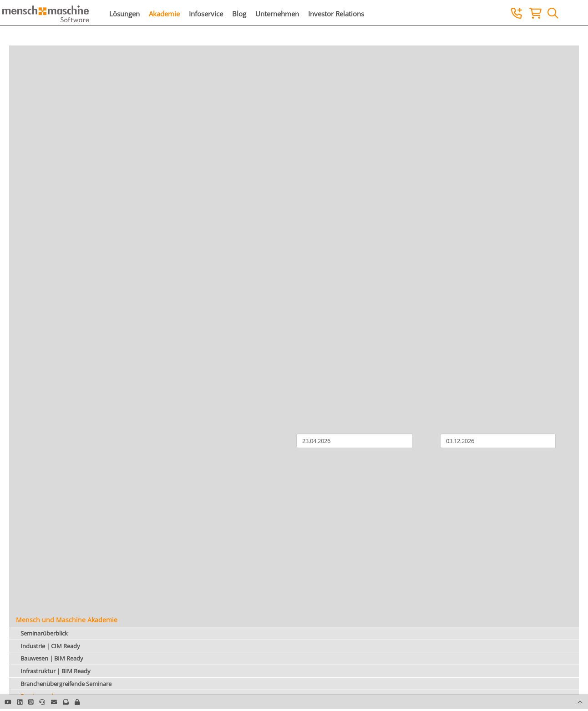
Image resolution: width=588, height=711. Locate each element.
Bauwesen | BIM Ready (52, 658)
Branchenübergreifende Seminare (66, 684)
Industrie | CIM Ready (50, 646)
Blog (239, 14)
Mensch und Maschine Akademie (67, 620)
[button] (77, 702)
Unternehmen (277, 14)
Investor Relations (336, 14)
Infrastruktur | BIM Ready (56, 671)
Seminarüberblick (44, 633)
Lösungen (124, 14)
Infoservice (206, 14)
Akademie (164, 14)
